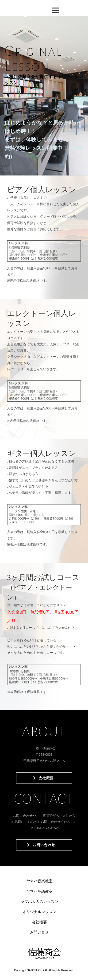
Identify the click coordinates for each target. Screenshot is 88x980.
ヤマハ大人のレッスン (39, 902)
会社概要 (39, 922)
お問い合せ (39, 932)
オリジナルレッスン (39, 912)
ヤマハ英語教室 (39, 891)
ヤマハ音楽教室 (39, 881)
